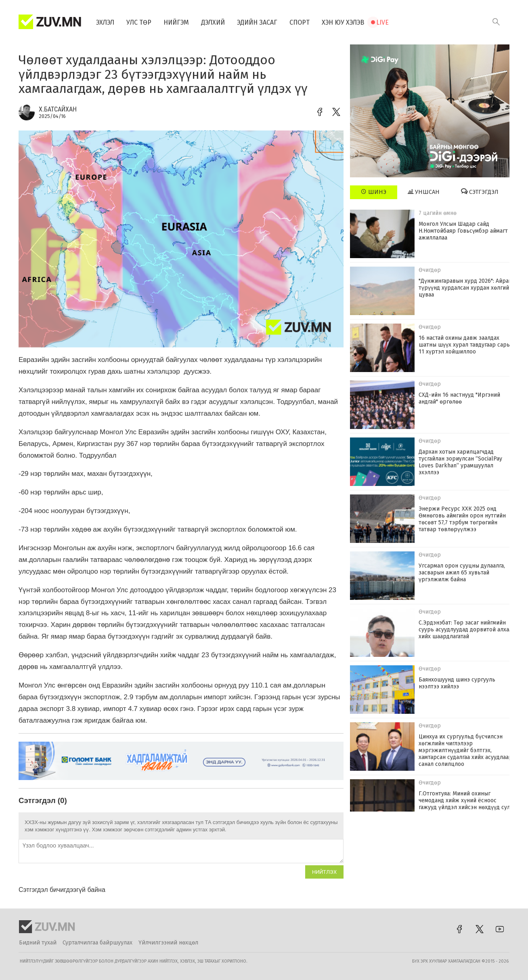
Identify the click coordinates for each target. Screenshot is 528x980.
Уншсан (424, 192)
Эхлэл (105, 22)
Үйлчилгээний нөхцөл (168, 943)
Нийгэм (176, 22)
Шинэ (374, 192)
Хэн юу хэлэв (343, 22)
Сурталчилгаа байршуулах (97, 943)
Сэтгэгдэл (480, 192)
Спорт (300, 22)
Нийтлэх (324, 872)
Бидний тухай (38, 943)
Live (382, 22)
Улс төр (139, 22)
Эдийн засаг (257, 22)
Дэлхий (213, 22)
